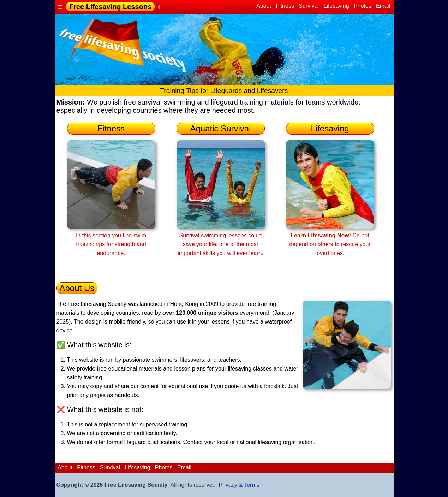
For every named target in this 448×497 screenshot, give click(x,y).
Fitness (285, 6)
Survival (309, 6)
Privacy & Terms (239, 485)
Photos (362, 6)
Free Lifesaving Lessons (110, 7)
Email (383, 6)
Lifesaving (336, 6)
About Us (77, 288)
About (264, 6)
